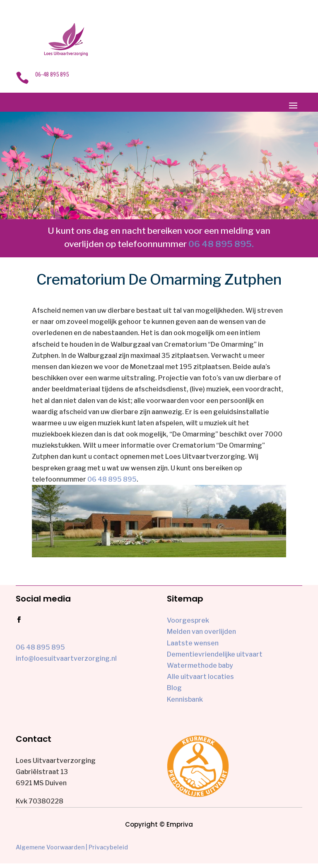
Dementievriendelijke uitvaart (215, 654)
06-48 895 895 (52, 74)
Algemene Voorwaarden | (52, 847)
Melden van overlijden (201, 632)
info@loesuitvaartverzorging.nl (66, 658)
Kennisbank (185, 699)
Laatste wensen (193, 643)
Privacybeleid (108, 847)
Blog (174, 688)
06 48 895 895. (221, 244)
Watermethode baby (200, 665)
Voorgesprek (188, 620)
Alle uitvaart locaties (200, 677)
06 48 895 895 (112, 479)
